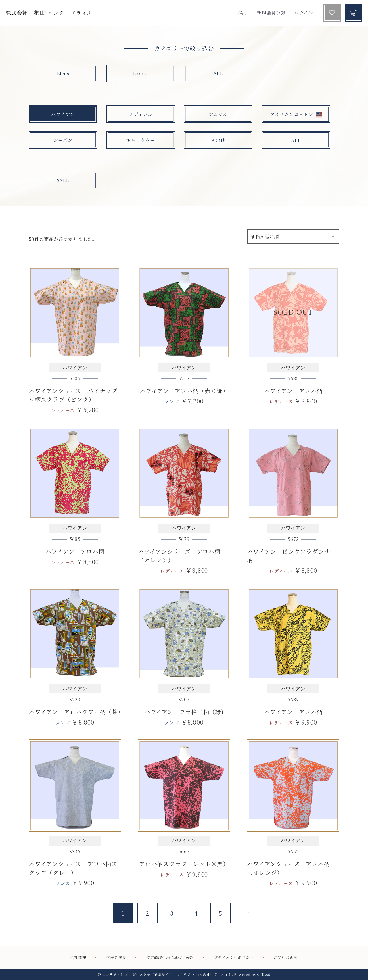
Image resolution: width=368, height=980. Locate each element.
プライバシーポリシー (234, 957)
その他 (218, 140)
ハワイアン (63, 114)
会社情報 (78, 957)
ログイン (304, 13)
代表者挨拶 (116, 957)
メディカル (140, 114)
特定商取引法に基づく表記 (170, 957)
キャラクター (140, 140)
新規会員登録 (271, 13)
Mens (63, 74)
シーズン (63, 140)
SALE (63, 181)
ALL (218, 74)
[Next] (245, 913)
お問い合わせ (286, 957)
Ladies (140, 74)
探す (243, 13)
